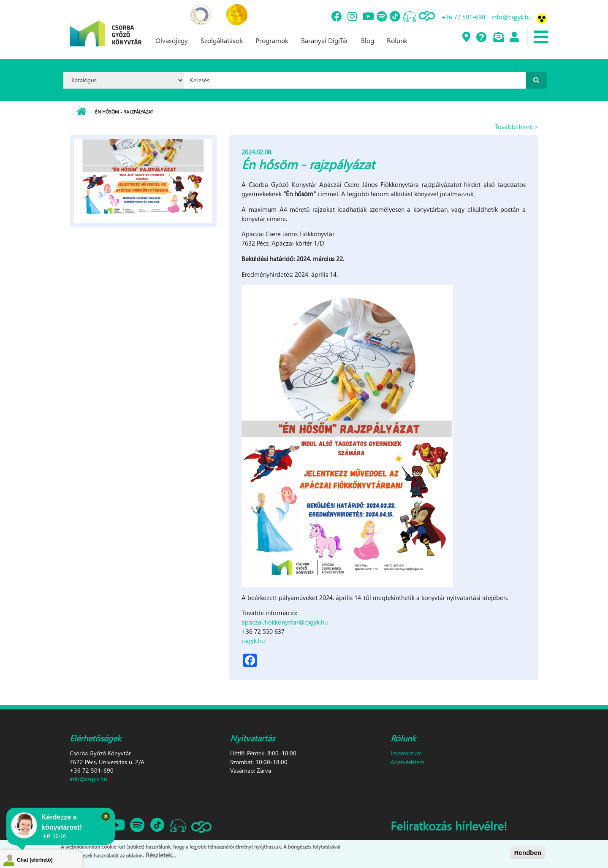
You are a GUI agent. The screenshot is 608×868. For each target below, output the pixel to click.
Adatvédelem (407, 762)
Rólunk (397, 40)
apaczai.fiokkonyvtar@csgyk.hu (285, 622)
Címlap (81, 112)
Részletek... (161, 855)
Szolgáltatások (222, 40)
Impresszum (406, 753)
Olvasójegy (172, 40)
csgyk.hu (253, 641)
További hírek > (517, 127)
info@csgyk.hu (512, 17)
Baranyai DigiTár (325, 40)
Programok (272, 40)
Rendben (528, 853)
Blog (368, 40)
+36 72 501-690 (463, 17)
